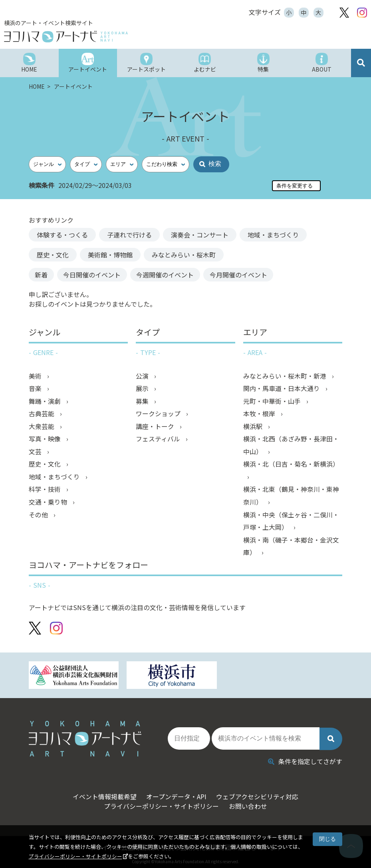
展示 (143, 389)
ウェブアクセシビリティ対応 (260, 794)
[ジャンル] (47, 164)
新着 (43, 275)
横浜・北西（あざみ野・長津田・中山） (291, 447)
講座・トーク (156, 427)
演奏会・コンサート (200, 235)
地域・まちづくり (273, 235)
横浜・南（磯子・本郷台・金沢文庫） (291, 549)
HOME (37, 86)
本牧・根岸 (260, 415)
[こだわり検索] (166, 164)
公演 (143, 376)
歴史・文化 (53, 255)
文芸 (36, 453)
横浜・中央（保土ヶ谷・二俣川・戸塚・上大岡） (291, 523)
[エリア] (122, 164)
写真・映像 (46, 440)
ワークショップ (159, 415)
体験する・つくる (62, 235)
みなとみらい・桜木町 (184, 255)
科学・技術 (46, 491)
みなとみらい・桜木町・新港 (286, 376)
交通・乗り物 (49, 504)
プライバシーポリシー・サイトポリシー (75, 856)
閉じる (327, 839)
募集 (143, 402)
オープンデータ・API (176, 794)
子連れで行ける (129, 235)
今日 (97, 275)
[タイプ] (86, 164)
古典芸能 (42, 415)
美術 (36, 376)
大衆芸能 (42, 427)
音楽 (36, 389)
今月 (251, 275)
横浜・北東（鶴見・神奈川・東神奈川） (291, 498)
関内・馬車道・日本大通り (282, 389)
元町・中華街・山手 (273, 402)
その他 (39, 517)
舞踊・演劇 (46, 402)
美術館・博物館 (110, 255)
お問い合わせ (249, 803)
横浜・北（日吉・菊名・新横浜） (291, 466)
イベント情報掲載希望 (101, 794)
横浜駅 (254, 427)
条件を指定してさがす (305, 758)
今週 (174, 275)
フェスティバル (159, 440)
